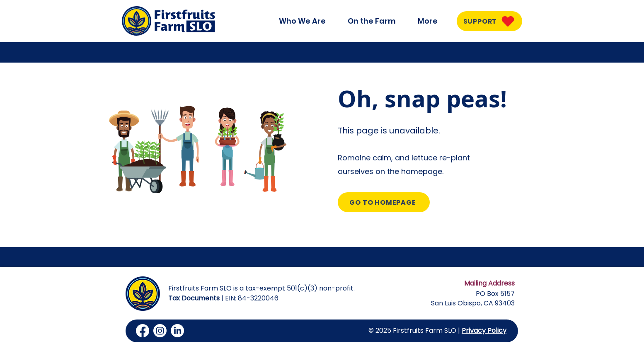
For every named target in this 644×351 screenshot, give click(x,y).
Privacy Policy (484, 330)
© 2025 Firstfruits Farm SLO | (415, 330)
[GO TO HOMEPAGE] (384, 202)
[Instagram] (160, 331)
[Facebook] (143, 331)
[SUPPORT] (489, 21)
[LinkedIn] (177, 331)
